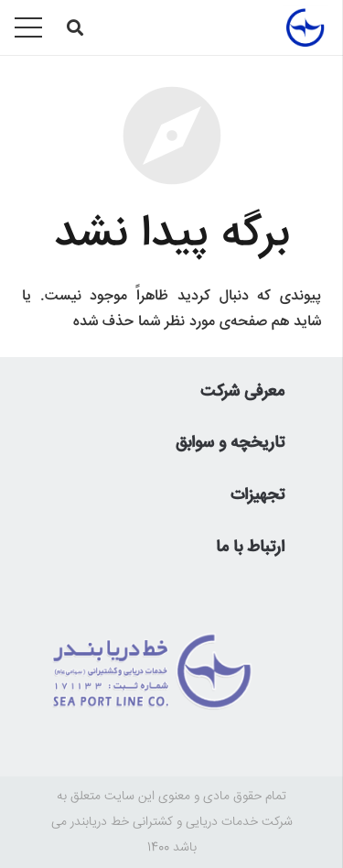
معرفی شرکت (242, 392)
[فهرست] (28, 27)
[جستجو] (75, 27)
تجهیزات (257, 495)
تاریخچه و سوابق (230, 443)
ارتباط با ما (250, 548)
